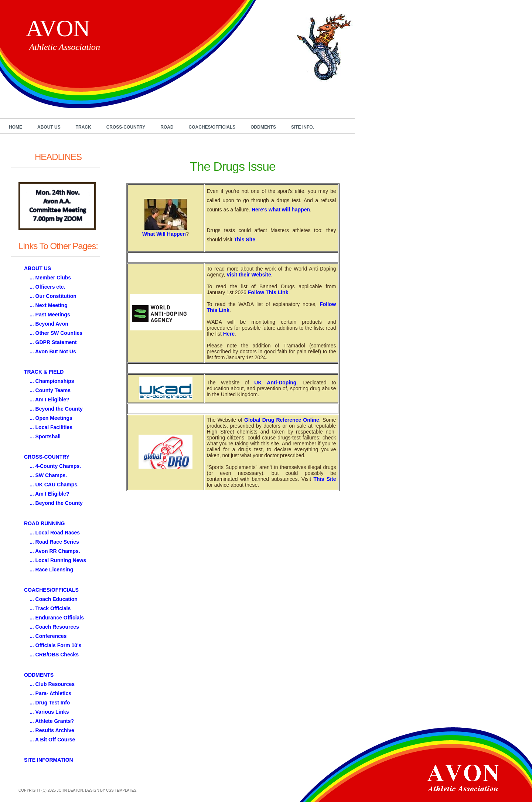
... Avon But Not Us (53, 351)
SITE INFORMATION (49, 760)
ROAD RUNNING (44, 523)
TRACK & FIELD (44, 372)
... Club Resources (52, 684)
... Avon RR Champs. (55, 551)
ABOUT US (37, 268)
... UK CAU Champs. (54, 485)
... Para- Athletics (50, 693)
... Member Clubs (50, 278)
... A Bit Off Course (52, 740)
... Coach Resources (54, 627)
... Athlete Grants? (52, 721)
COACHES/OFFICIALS (51, 590)
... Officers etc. (47, 287)
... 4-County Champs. (55, 466)
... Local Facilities (51, 427)
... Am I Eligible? (50, 400)
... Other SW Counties (56, 333)
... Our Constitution (53, 296)
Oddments (263, 127)
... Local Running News (58, 560)
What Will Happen (164, 234)
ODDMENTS (39, 675)
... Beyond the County (56, 409)
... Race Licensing (51, 570)
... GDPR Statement (53, 342)
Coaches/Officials (212, 127)
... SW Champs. (48, 475)
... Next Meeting (49, 305)
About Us (49, 127)
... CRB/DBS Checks (54, 655)
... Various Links (49, 712)
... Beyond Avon (49, 324)
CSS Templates (121, 790)
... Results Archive (52, 730)
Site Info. (303, 127)
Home (16, 127)
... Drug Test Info (50, 703)
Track (83, 127)
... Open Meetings (51, 418)
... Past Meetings (50, 315)
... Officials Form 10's (55, 645)
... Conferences (48, 636)
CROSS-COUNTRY (47, 457)
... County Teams (50, 390)
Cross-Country (126, 127)
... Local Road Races (55, 533)
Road (167, 127)
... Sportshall (45, 436)
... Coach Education (54, 599)
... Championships (52, 381)
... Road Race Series (54, 542)
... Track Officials (50, 608)
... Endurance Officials (57, 618)
